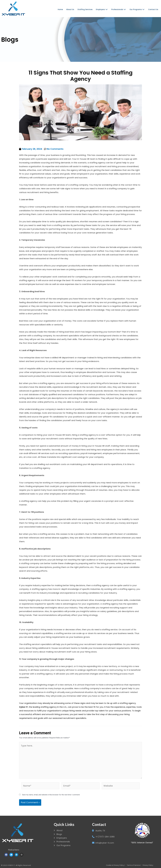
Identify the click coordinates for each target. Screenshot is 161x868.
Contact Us (153, 9)
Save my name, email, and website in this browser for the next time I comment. (51, 795)
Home (61, 9)
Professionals (119, 9)
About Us (71, 9)
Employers (102, 9)
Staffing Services (85, 9)
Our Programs (137, 9)
